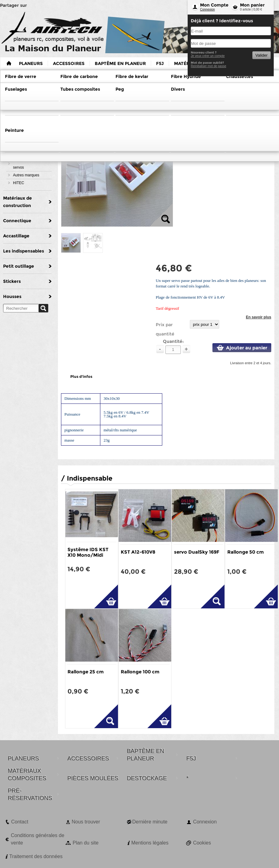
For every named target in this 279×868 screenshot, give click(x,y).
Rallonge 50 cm (246, 552)
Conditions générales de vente (38, 839)
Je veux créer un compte (208, 56)
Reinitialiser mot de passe (209, 66)
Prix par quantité (165, 329)
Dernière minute (150, 822)
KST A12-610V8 (138, 552)
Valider (262, 55)
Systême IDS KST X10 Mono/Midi (88, 552)
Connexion (207, 9)
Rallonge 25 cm (86, 672)
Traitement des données (36, 856)
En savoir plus (259, 317)
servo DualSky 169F (197, 552)
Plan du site (85, 843)
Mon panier (252, 5)
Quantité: (173, 341)
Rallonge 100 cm (140, 672)
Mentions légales (150, 843)
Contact (20, 822)
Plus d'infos (81, 376)
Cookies (202, 843)
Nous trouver (86, 822)
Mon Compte (214, 5)
